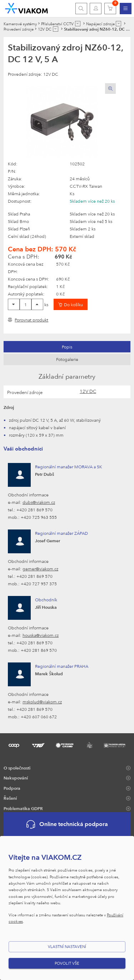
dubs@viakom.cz (39, 502)
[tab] (67, 347)
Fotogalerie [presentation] (67, 359)
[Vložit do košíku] (70, 304)
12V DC (88, 391)
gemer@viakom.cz (40, 569)
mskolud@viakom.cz (42, 702)
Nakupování (16, 778)
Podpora (12, 788)
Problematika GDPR (23, 808)
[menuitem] (126, 9)
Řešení (10, 798)
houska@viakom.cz (41, 635)
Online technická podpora (67, 824)
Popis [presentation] (67, 347)
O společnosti (17, 768)
